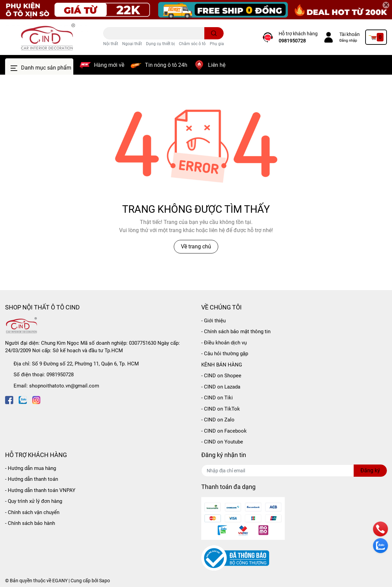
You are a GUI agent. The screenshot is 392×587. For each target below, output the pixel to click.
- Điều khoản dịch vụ (224, 343)
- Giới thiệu (213, 321)
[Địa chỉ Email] (294, 471)
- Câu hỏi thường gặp (225, 354)
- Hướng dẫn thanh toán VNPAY (40, 490)
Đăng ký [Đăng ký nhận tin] (370, 470)
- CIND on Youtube (222, 442)
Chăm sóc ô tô (192, 44)
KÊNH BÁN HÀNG (222, 365)
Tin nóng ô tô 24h (166, 65)
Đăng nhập (348, 41)
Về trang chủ (196, 247)
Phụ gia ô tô (221, 44)
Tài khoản (350, 34)
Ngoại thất (132, 44)
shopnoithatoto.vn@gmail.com (64, 386)
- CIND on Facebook (224, 431)
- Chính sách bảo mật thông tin (236, 332)
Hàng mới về (109, 65)
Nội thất (111, 44)
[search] (214, 33)
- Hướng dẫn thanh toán (32, 479)
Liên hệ (217, 65)
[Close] (386, 5)
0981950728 (292, 41)
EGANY (60, 581)
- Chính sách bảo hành (30, 523)
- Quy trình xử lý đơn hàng (34, 501)
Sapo (105, 581)
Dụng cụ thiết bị (160, 44)
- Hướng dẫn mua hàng (31, 468)
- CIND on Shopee (221, 376)
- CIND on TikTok (221, 409)
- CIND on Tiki (217, 398)
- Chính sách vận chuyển (32, 512)
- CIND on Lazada (221, 387)
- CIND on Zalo (218, 420)
